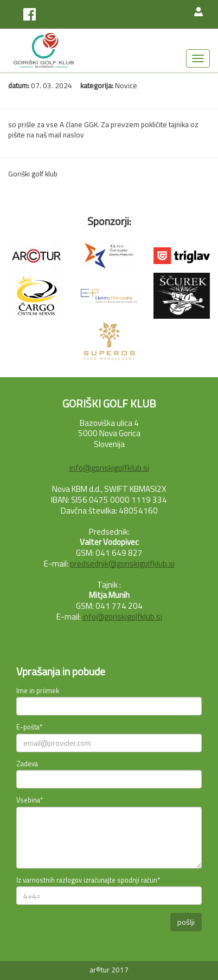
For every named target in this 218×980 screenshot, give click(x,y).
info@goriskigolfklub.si (109, 468)
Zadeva (27, 764)
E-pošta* (29, 727)
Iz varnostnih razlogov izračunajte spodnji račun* (88, 880)
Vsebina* (30, 800)
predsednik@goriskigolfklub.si (122, 564)
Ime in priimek (38, 691)
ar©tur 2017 (109, 970)
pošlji (186, 922)
